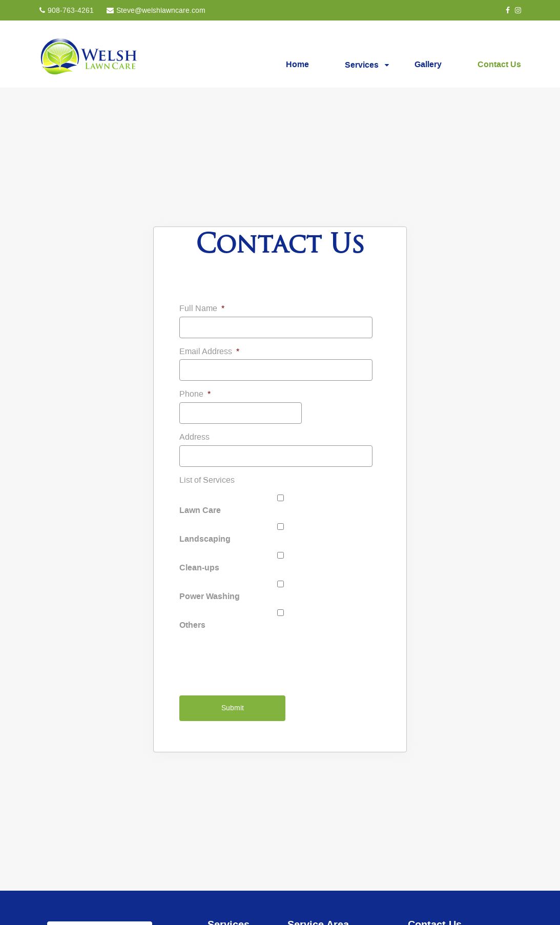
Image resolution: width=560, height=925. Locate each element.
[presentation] (257, 659)
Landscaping (205, 539)
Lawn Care (200, 510)
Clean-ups (199, 567)
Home (297, 64)
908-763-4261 (71, 11)
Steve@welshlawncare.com (161, 11)
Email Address (209, 352)
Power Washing (210, 596)
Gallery (428, 64)
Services (362, 65)
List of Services (207, 480)
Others (192, 625)
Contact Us (499, 64)
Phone (195, 394)
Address (194, 437)
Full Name (202, 309)
